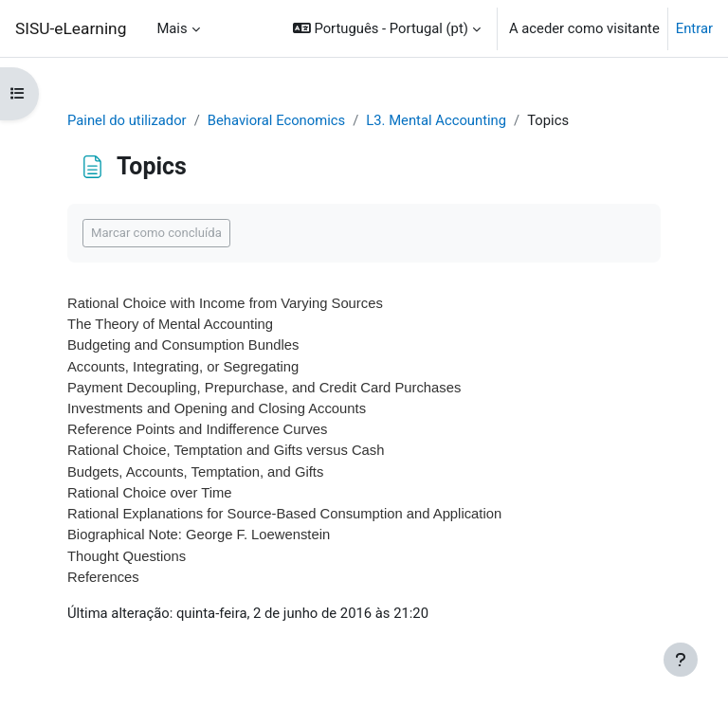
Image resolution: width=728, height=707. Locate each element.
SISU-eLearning (71, 28)
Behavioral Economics (276, 120)
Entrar (694, 28)
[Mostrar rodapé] (681, 660)
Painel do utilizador (127, 120)
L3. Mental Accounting (436, 120)
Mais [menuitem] (172, 28)
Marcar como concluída (156, 233)
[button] (387, 28)
